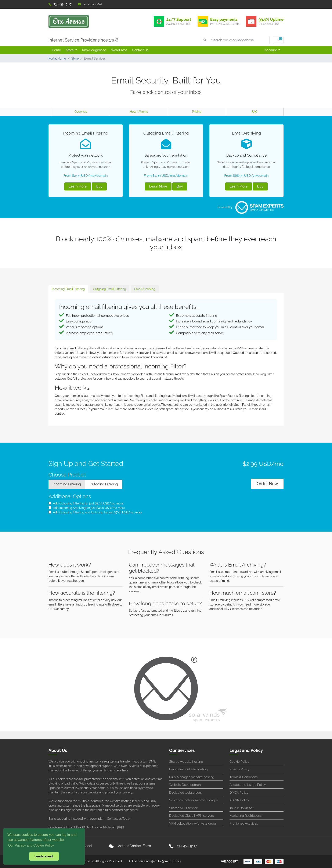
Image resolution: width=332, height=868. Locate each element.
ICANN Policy (239, 800)
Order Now (267, 484)
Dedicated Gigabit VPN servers (192, 816)
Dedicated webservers (185, 793)
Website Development (185, 785)
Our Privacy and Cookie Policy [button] (31, 845)
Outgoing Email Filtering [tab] (110, 289)
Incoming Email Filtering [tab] (68, 289)
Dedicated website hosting (188, 769)
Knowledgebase (94, 50)
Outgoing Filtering (104, 484)
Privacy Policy (239, 769)
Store (70, 50)
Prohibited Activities (244, 824)
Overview (81, 112)
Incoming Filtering (67, 484)
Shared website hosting (186, 762)
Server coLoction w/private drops (193, 800)
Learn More (78, 186)
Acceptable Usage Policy (248, 785)
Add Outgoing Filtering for (86, 503)
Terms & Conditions (244, 777)
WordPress (119, 50)
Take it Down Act (242, 808)
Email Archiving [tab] (145, 289)
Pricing (197, 112)
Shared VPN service (184, 808)
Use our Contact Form (134, 846)
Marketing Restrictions (246, 816)
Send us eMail (90, 4)
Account (271, 50)
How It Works (139, 112)
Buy (99, 186)
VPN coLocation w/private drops (193, 824)
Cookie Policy (239, 762)
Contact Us (140, 50)
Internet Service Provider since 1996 (83, 40)
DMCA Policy (239, 793)
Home (56, 50)
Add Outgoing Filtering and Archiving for (95, 512)
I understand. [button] (44, 856)
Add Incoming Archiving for (87, 508)
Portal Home (57, 58)
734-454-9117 (60, 4)
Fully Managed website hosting (192, 777)
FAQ (255, 112)
